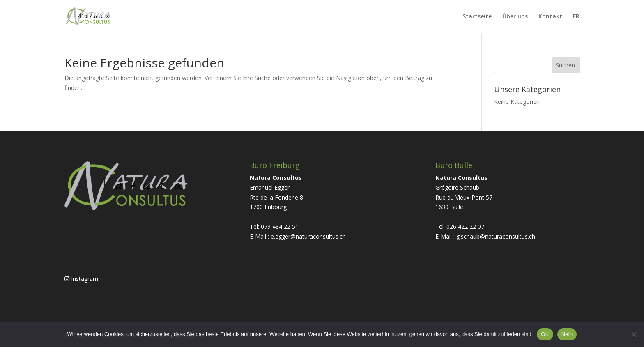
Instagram (81, 279)
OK (545, 334)
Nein (567, 334)
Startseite (477, 17)
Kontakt (550, 17)
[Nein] (634, 334)
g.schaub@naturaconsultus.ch (496, 236)
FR (576, 17)
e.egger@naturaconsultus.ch (308, 236)
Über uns (515, 17)
